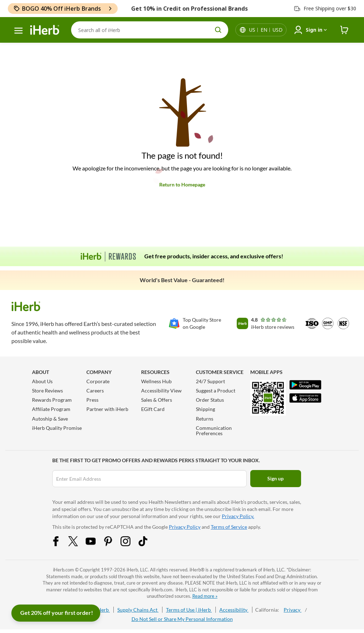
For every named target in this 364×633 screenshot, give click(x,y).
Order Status (210, 400)
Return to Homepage (182, 184)
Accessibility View (161, 391)
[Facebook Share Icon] (60, 544)
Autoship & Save (50, 419)
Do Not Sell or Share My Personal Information (182, 619)
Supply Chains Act (138, 610)
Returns (205, 419)
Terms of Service (229, 527)
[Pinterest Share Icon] (113, 544)
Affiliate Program (51, 409)
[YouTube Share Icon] (95, 544)
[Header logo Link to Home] (45, 30)
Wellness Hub (156, 381)
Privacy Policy (185, 527)
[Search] (150, 30)
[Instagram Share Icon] (130, 544)
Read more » (205, 596)
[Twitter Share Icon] (78, 544)
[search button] (218, 30)
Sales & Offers (157, 400)
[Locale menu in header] (266, 30)
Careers (95, 391)
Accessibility (234, 610)
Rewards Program (52, 400)
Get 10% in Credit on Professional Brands (189, 9)
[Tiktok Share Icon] (148, 544)
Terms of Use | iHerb (189, 610)
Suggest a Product (216, 391)
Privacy (293, 610)
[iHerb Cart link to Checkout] (344, 30)
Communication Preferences (214, 431)
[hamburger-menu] (18, 31)
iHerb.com (63, 570)
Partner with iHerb (107, 409)
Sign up (275, 478)
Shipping (205, 409)
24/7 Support (210, 381)
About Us (42, 381)
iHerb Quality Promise (57, 428)
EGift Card (153, 409)
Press (92, 400)
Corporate (98, 381)
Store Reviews (47, 391)
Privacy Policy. (238, 516)
